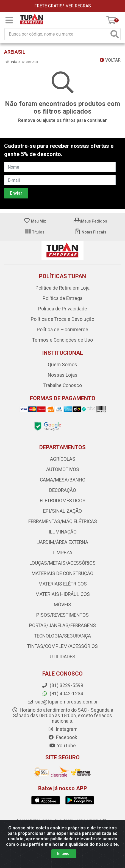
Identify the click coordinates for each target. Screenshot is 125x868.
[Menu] (9, 20)
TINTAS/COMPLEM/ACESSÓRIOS (63, 646)
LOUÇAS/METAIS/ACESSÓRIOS (63, 563)
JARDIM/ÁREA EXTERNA (63, 542)
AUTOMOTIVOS (63, 469)
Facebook (63, 737)
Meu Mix (35, 221)
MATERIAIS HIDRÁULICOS (63, 594)
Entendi (64, 853)
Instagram (63, 729)
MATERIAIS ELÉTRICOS (63, 584)
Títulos (35, 232)
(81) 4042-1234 (63, 694)
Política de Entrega (63, 298)
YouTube (63, 746)
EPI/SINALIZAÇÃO (63, 511)
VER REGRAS (78, 6)
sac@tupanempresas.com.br (63, 702)
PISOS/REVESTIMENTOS (63, 615)
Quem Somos (63, 365)
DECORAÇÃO (63, 490)
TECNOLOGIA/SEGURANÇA (63, 636)
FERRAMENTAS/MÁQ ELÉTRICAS (63, 521)
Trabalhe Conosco (63, 385)
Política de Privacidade (63, 309)
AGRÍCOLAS (63, 459)
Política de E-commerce (63, 330)
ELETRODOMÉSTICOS (63, 501)
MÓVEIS (63, 605)
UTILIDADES (63, 657)
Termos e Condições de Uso (63, 340)
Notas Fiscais (90, 232)
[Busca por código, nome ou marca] (57, 34)
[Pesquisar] (115, 34)
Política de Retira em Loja (63, 288)
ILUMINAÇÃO (63, 532)
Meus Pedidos (90, 221)
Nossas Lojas (63, 375)
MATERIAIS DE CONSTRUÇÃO (63, 573)
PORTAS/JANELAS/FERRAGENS (63, 625)
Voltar (110, 60)
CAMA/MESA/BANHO (63, 480)
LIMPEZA (63, 553)
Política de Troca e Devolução (63, 319)
